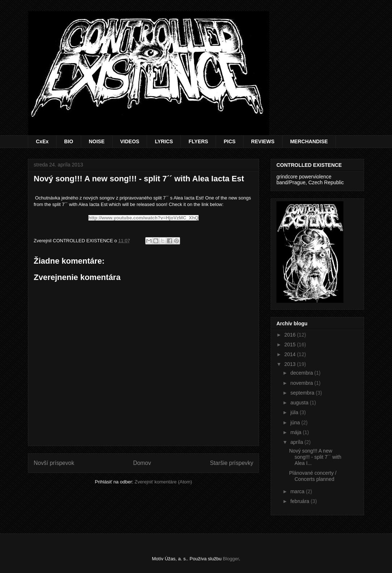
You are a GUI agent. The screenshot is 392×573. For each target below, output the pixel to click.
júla (295, 412)
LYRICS (164, 141)
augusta (300, 403)
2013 (291, 364)
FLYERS (198, 141)
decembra (302, 373)
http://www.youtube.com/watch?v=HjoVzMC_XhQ (143, 218)
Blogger (231, 559)
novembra (302, 383)
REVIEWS (263, 141)
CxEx (42, 141)
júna (296, 422)
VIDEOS (130, 141)
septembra (303, 393)
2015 (291, 345)
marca (298, 491)
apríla (297, 442)
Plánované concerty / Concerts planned (313, 476)
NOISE (97, 141)
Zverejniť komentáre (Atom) (163, 482)
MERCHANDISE (309, 141)
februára (300, 501)
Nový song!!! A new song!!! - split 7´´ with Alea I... (315, 457)
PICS (230, 141)
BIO (69, 141)
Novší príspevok (54, 463)
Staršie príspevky (232, 463)
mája (296, 432)
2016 (291, 335)
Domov (142, 463)
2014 (291, 354)
